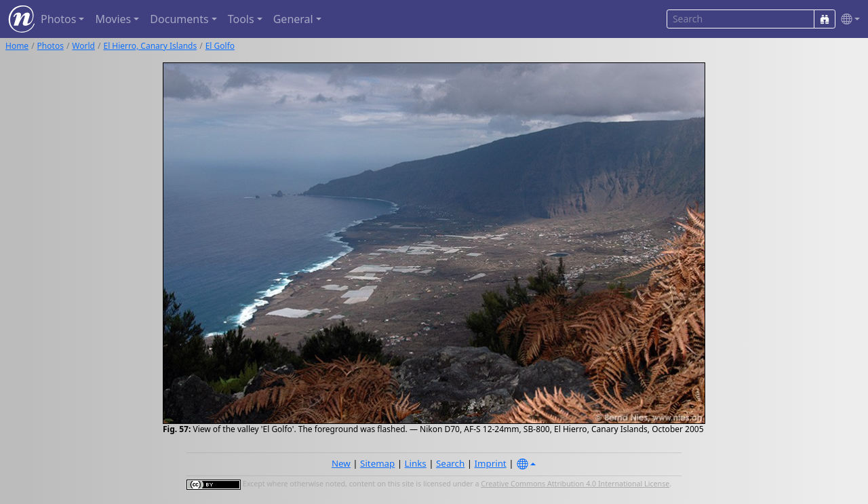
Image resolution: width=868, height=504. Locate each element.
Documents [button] (179, 19)
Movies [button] (113, 19)
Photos (51, 46)
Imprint (491, 463)
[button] (848, 19)
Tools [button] (241, 19)
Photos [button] (58, 19)
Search (450, 463)
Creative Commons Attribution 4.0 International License (575, 484)
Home (17, 46)
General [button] (293, 19)
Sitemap (377, 463)
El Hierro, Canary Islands (150, 46)
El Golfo (220, 46)
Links (416, 463)
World (83, 46)
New (341, 463)
